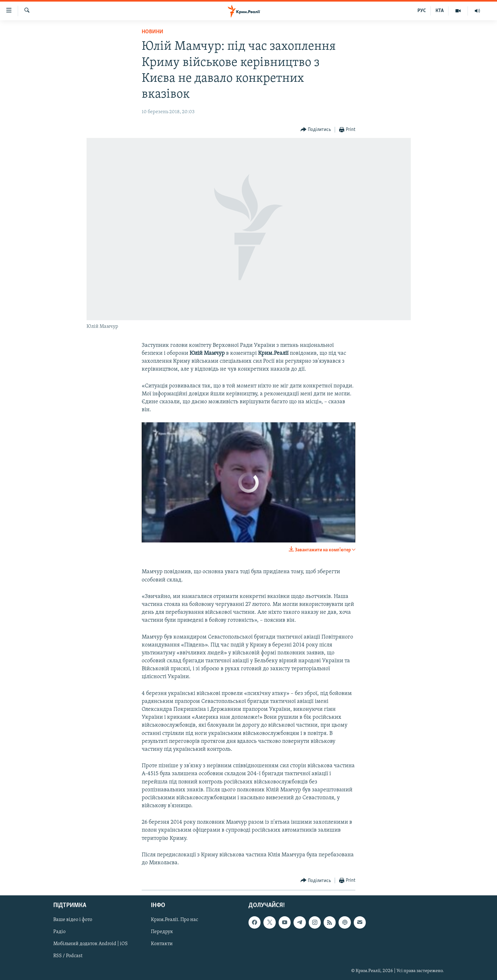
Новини (152, 32)
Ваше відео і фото (73, 920)
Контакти (162, 944)
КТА (440, 11)
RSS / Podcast (68, 956)
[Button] (316, 130)
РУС (422, 11)
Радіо (59, 932)
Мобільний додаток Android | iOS (90, 944)
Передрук (162, 932)
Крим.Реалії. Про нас (174, 920)
